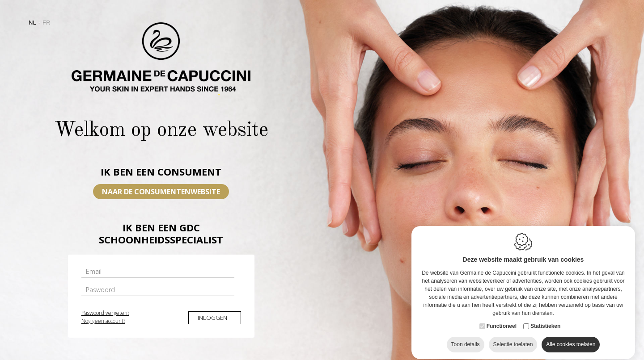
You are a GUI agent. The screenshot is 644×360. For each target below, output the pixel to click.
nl (32, 23)
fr (46, 23)
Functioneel (502, 346)
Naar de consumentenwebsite (161, 192)
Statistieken (545, 346)
